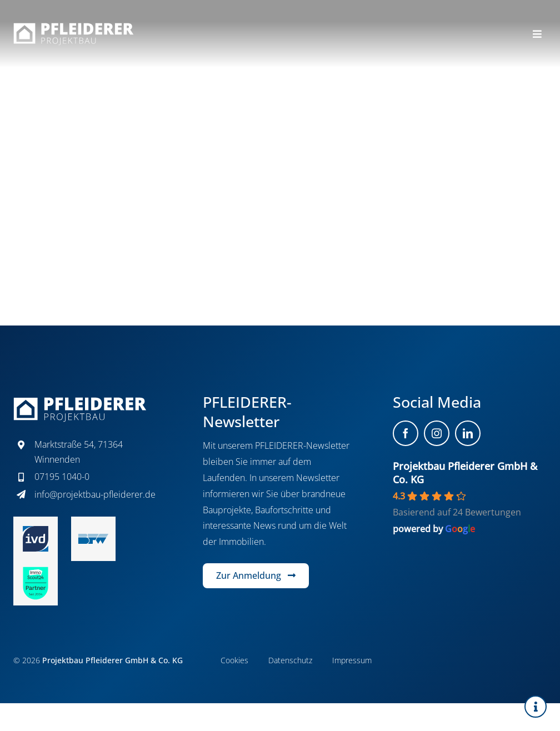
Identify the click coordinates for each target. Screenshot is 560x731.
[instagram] (437, 433)
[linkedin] (468, 433)
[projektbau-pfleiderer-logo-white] (74, 27)
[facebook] (406, 433)
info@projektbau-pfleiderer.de (95, 494)
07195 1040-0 (62, 477)
